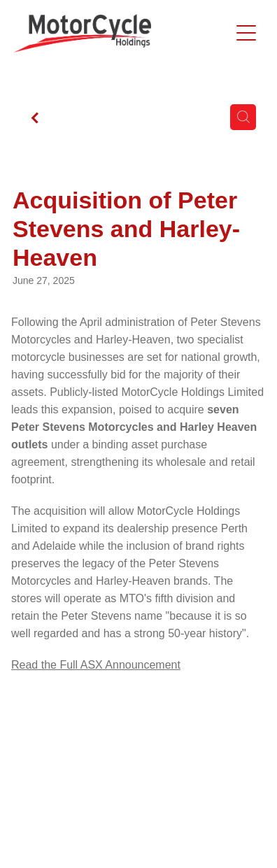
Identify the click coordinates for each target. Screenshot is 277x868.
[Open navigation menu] (246, 33)
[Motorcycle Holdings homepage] (122, 33)
